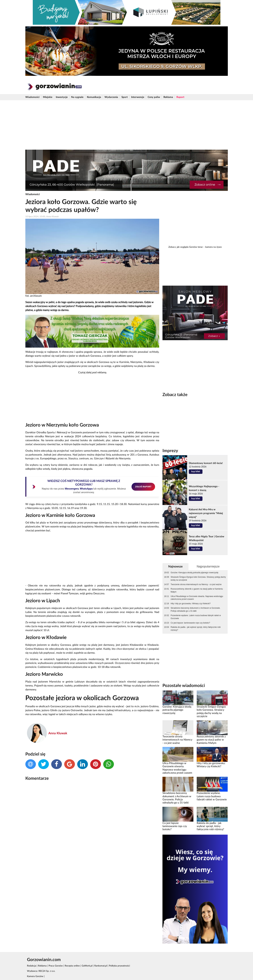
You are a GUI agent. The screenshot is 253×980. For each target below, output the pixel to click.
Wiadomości (32, 97)
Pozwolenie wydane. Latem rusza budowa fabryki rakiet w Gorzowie (196, 617)
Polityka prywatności (119, 966)
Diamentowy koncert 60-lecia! (206, 463)
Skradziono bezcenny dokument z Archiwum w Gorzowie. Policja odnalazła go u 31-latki (196, 609)
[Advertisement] (127, 125)
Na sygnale (77, 97)
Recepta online (72, 966)
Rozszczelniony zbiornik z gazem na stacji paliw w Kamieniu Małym (197, 590)
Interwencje (138, 97)
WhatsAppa (86, 489)
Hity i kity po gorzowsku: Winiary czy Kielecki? (191, 604)
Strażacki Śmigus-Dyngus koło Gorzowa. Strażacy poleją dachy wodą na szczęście (198, 579)
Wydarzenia (111, 97)
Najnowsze (175, 567)
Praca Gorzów (56, 966)
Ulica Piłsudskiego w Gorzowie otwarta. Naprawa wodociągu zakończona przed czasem (197, 598)
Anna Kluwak (58, 733)
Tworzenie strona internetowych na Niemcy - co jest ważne (196, 584)
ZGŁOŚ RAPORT (143, 487)
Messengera (72, 489)
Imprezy (170, 451)
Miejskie (48, 97)
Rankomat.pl (101, 966)
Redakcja (32, 966)
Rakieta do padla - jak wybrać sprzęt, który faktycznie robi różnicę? (196, 629)
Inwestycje (62, 97)
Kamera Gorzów (35, 976)
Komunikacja (94, 97)
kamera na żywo (213, 247)
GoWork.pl (87, 966)
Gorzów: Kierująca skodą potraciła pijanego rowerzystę (194, 573)
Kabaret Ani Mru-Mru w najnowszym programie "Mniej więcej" (206, 513)
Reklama (168, 97)
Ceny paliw (154, 97)
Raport (180, 97)
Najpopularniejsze (208, 566)
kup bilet (196, 472)
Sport (125, 97)
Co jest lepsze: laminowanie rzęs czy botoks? (190, 623)
